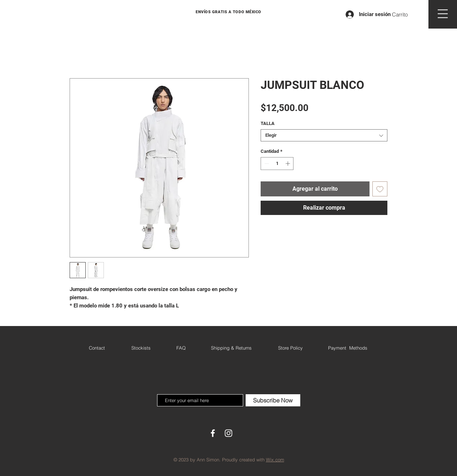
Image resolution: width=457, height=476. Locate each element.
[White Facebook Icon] (213, 433)
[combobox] (324, 135)
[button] (404, 15)
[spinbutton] (277, 164)
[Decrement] (266, 164)
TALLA (268, 123)
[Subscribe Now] (273, 400)
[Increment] (288, 164)
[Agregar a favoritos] (380, 189)
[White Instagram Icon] (228, 433)
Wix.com (275, 460)
